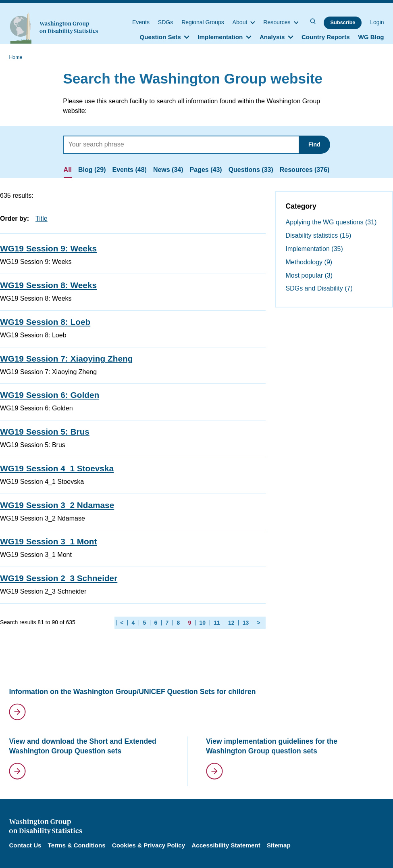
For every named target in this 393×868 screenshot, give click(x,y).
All (68, 170)
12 (231, 623)
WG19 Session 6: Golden (50, 395)
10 (202, 623)
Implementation (314, 249)
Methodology (309, 262)
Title (42, 219)
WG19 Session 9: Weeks (48, 248)
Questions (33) (251, 170)
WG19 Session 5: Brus (45, 432)
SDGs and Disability (319, 288)
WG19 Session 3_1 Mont (48, 541)
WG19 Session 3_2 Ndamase (57, 505)
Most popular (309, 275)
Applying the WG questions (331, 222)
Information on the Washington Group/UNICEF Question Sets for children (132, 692)
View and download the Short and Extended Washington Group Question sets (82, 746)
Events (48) (130, 170)
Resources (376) (305, 170)
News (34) (168, 170)
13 (246, 623)
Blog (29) (92, 170)
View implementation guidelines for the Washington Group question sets (272, 746)
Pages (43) (206, 170)
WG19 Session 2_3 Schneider (59, 578)
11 (217, 623)
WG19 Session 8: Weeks (48, 285)
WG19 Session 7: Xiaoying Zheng (66, 359)
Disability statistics (319, 235)
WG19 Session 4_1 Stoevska (57, 468)
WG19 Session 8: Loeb (45, 322)
